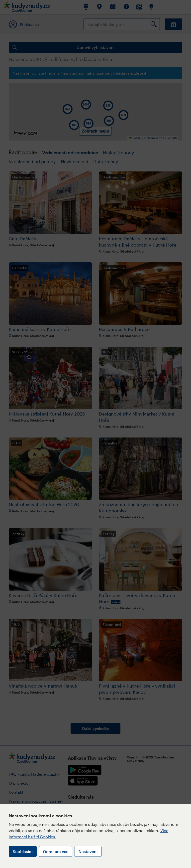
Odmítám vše (56, 851)
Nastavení (88, 851)
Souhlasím (23, 851)
